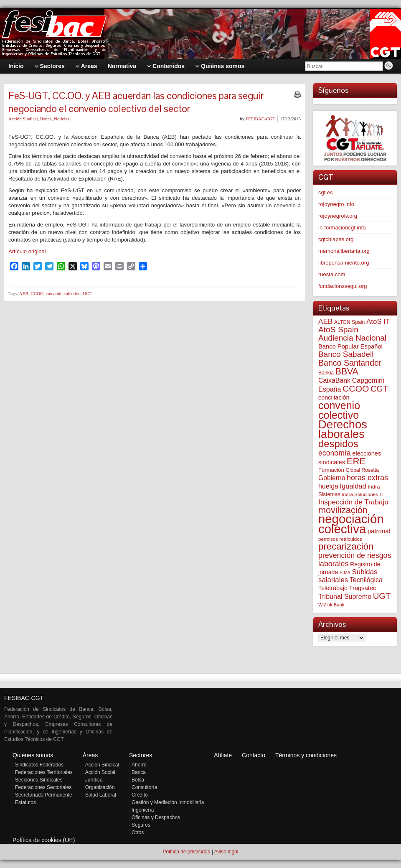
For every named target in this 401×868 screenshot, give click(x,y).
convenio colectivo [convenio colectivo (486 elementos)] (339, 410)
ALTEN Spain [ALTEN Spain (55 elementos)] (349, 322)
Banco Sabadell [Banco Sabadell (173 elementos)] (346, 354)
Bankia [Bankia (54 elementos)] (326, 373)
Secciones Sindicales (39, 780)
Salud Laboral (101, 795)
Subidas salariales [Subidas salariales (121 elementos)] (348, 576)
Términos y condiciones (306, 755)
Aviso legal (226, 852)
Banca (46, 119)
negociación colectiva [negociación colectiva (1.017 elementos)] (351, 524)
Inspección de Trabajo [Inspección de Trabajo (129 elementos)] (353, 502)
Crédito (140, 795)
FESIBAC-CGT (260, 119)
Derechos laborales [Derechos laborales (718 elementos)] (343, 429)
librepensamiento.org (344, 263)
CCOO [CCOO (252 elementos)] (356, 388)
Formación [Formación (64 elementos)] (331, 470)
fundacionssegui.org (343, 286)
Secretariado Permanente (44, 795)
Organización (100, 787)
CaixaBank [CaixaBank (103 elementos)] (334, 381)
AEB (24, 293)
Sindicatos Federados (39, 765)
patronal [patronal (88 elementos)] (379, 531)
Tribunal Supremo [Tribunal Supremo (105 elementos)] (345, 596)
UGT (88, 293)
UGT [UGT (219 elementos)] (382, 596)
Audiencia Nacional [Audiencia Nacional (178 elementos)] (352, 338)
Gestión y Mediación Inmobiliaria (168, 802)
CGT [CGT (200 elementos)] (379, 389)
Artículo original (27, 251)
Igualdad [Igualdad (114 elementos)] (353, 486)
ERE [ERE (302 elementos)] (356, 461)
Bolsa (138, 780)
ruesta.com (332, 274)
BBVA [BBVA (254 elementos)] (347, 371)
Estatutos (25, 802)
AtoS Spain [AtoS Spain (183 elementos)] (338, 330)
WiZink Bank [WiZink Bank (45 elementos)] (331, 605)
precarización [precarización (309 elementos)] (346, 546)
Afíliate (223, 755)
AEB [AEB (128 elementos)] (325, 321)
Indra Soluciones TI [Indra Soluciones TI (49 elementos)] (363, 494)
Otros (138, 832)
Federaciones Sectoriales (43, 787)
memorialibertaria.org (344, 251)
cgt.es (326, 192)
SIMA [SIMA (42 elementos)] (345, 573)
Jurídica (94, 780)
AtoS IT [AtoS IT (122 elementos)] (378, 322)
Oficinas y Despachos (156, 817)
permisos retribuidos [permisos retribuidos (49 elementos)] (340, 539)
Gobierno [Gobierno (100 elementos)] (332, 478)
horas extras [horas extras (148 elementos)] (367, 478)
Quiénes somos (33, 755)
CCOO (37, 293)
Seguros (141, 825)
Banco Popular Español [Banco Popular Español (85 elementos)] (350, 346)
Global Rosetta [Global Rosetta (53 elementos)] (362, 470)
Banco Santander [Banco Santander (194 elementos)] (350, 363)
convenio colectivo (63, 293)
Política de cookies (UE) (44, 840)
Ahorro (139, 765)
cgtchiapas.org (336, 239)
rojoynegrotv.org (338, 216)
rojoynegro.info (336, 204)
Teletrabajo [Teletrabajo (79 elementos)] (333, 588)
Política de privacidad (186, 852)
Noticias (62, 119)
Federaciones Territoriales (44, 772)
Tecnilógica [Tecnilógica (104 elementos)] (366, 580)
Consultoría (144, 787)
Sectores (141, 755)
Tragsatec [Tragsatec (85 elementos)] (363, 588)
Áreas (90, 755)
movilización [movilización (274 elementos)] (343, 510)
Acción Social (100, 772)
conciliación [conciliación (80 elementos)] (334, 397)
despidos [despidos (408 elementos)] (338, 444)
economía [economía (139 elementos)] (335, 453)
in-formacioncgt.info (342, 228)
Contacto (254, 755)
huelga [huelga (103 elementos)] (328, 486)
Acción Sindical (23, 119)
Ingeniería (143, 810)
